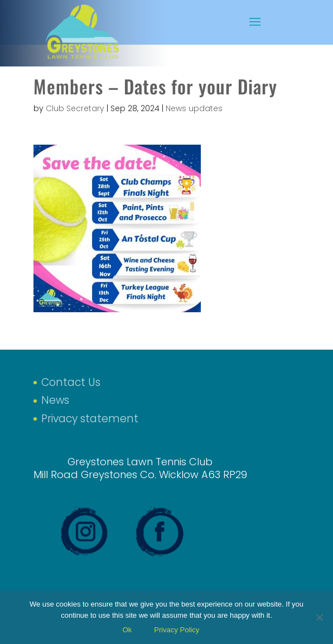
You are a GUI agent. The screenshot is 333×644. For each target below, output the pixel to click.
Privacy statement (90, 419)
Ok (127, 630)
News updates (194, 108)
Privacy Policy (177, 630)
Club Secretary (75, 108)
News (55, 400)
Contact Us (71, 382)
